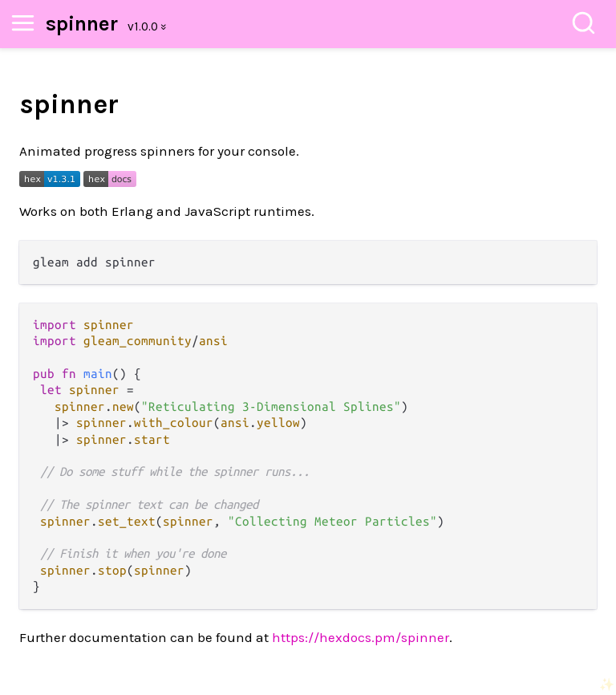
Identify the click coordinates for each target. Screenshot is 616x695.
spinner (82, 24)
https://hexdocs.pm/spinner (361, 637)
